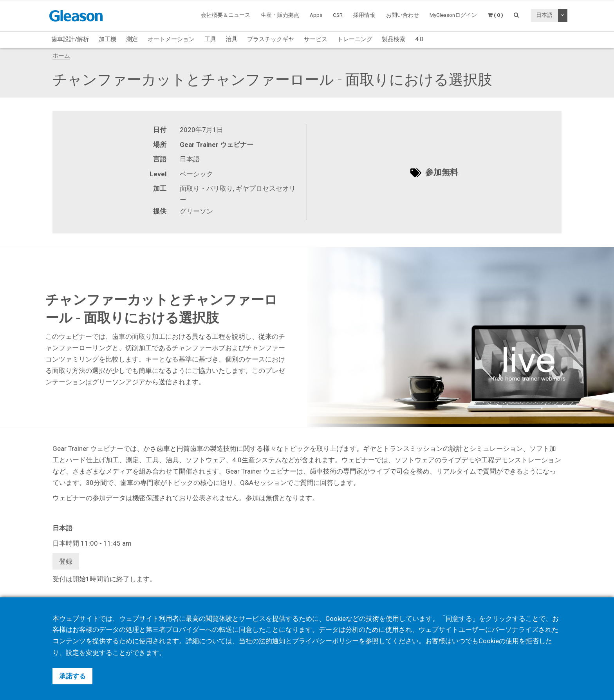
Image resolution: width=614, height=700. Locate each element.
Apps (316, 15)
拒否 (532, 641)
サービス (316, 39)
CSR (338, 15)
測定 (132, 39)
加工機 (107, 39)
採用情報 (364, 15)
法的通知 (272, 641)
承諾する (72, 676)
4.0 (419, 39)
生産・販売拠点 (280, 15)
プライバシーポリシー (325, 641)
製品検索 (394, 39)
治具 (231, 39)
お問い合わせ (403, 15)
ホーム (61, 56)
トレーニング (355, 39)
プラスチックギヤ (271, 39)
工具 (210, 39)
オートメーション (171, 39)
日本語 (544, 15)
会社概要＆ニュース (226, 15)
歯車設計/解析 (70, 39)
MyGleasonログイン (453, 15)
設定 (72, 653)
